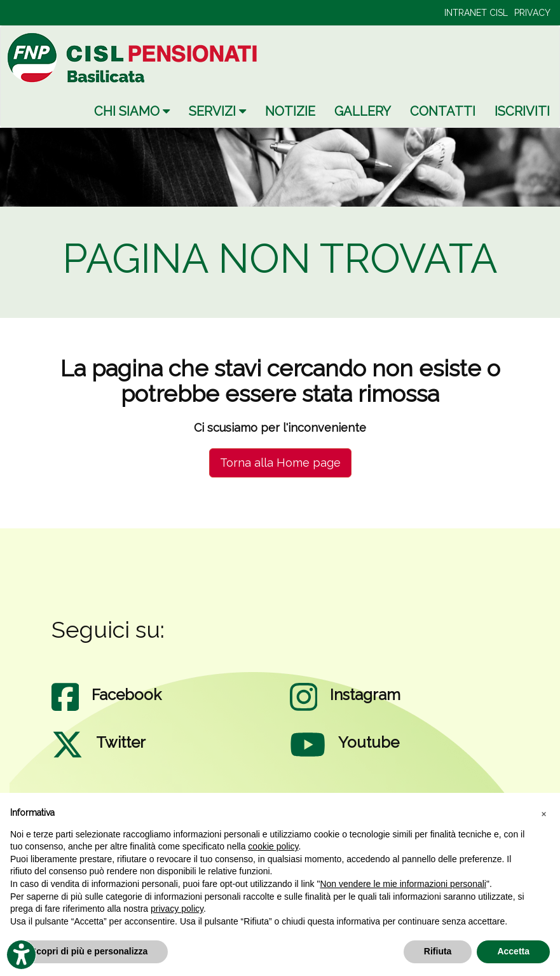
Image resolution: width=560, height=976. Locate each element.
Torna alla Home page (280, 463)
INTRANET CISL (476, 13)
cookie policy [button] (273, 846)
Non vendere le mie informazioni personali (403, 884)
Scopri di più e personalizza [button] (89, 951)
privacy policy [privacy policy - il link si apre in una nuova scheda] (177, 909)
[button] (543, 813)
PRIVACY (532, 13)
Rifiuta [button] (438, 951)
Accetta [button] (513, 951)
